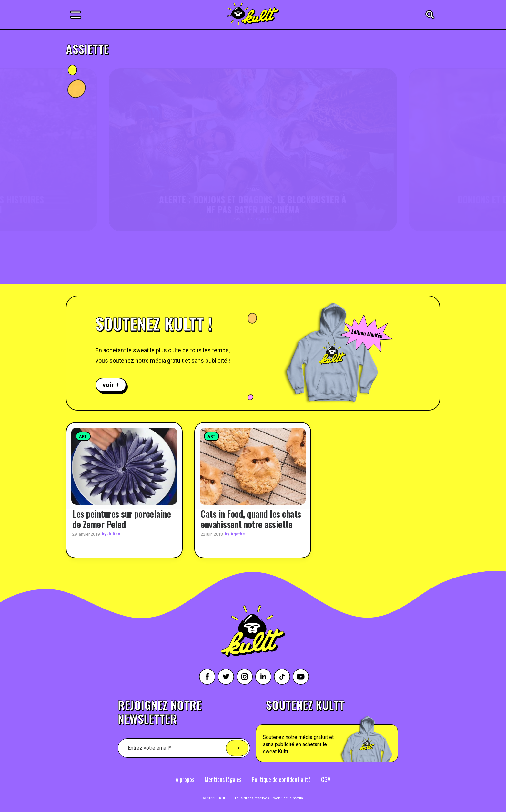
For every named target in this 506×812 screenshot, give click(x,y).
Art (83, 437)
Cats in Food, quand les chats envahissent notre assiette (251, 519)
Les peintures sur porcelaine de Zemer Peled (121, 519)
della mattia (293, 798)
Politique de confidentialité (281, 779)
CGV (326, 779)
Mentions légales (223, 779)
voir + (111, 385)
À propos (185, 779)
